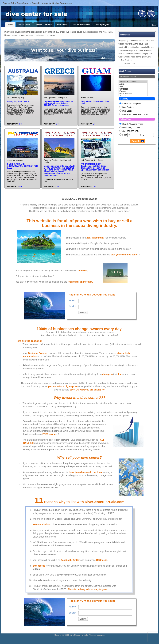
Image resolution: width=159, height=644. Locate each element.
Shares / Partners (44, 25)
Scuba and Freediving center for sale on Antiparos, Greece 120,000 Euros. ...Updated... (59, 103)
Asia (133, 86)
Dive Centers (24, 25)
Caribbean (133, 89)
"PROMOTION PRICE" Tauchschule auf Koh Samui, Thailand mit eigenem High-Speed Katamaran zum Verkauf (95, 167)
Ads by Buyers (102, 25)
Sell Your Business (81, 25)
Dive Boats (62, 25)
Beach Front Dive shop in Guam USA (96, 102)
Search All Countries (133, 82)
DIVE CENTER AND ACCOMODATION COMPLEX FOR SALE (22, 166)
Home (10, 25)
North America (133, 94)
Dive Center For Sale (79, 635)
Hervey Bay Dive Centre (18, 101)
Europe (133, 91)
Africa (133, 84)
